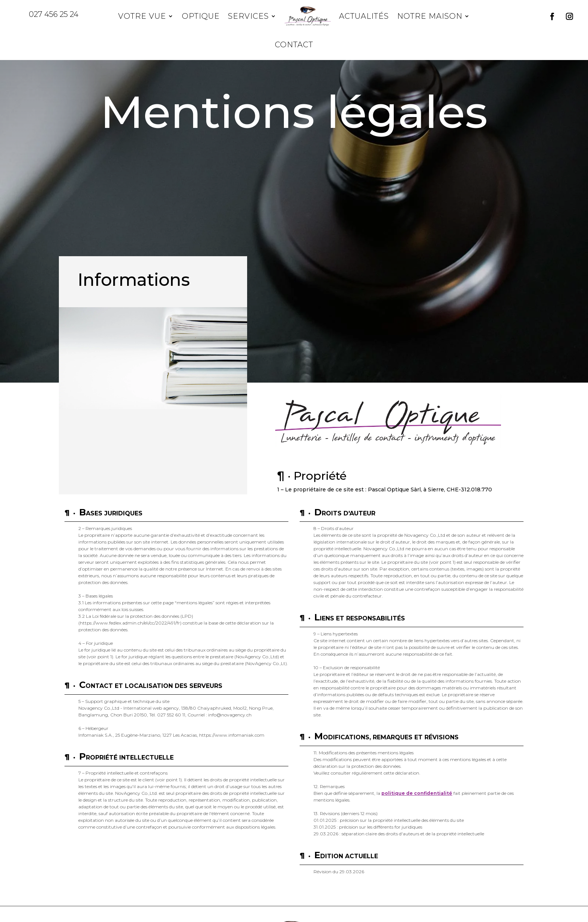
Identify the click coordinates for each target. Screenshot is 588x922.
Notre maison (430, 16)
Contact (294, 45)
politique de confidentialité (417, 793)
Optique (201, 16)
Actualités (364, 16)
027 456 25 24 (54, 14)
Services (248, 16)
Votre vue (142, 16)
